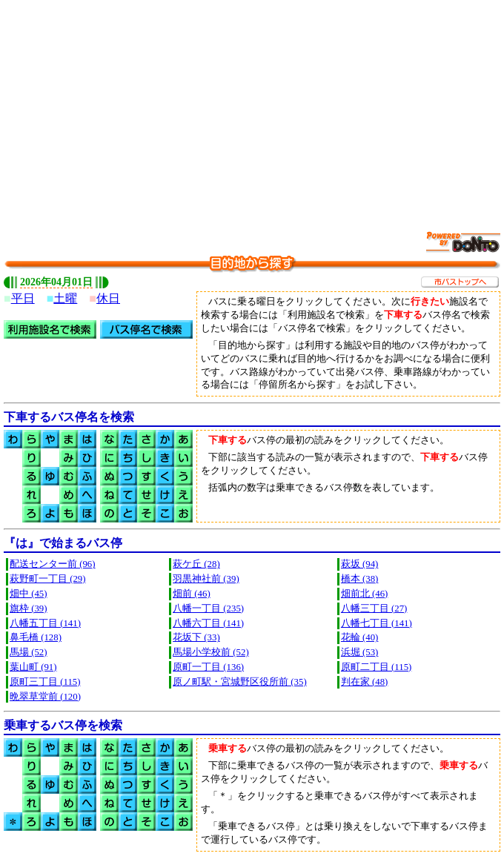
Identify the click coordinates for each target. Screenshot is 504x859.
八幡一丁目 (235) (208, 608)
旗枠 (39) (29, 608)
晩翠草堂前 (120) (45, 697)
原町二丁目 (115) (376, 667)
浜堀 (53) (360, 652)
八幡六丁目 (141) (208, 623)
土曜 (65, 298)
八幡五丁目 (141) (45, 623)
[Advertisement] (254, 107)
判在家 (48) (365, 682)
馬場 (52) (29, 652)
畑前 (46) (192, 594)
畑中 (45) (29, 594)
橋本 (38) (360, 579)
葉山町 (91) (33, 667)
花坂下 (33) (196, 637)
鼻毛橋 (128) (36, 637)
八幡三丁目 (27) (374, 608)
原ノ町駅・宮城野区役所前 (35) (240, 682)
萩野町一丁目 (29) (48, 579)
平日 (23, 298)
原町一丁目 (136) (208, 667)
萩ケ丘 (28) (196, 564)
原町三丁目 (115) (45, 682)
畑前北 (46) (365, 594)
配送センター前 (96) (53, 564)
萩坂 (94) (360, 564)
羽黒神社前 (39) (206, 579)
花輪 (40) (360, 637)
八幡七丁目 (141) (377, 623)
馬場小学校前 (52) (211, 652)
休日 (108, 298)
